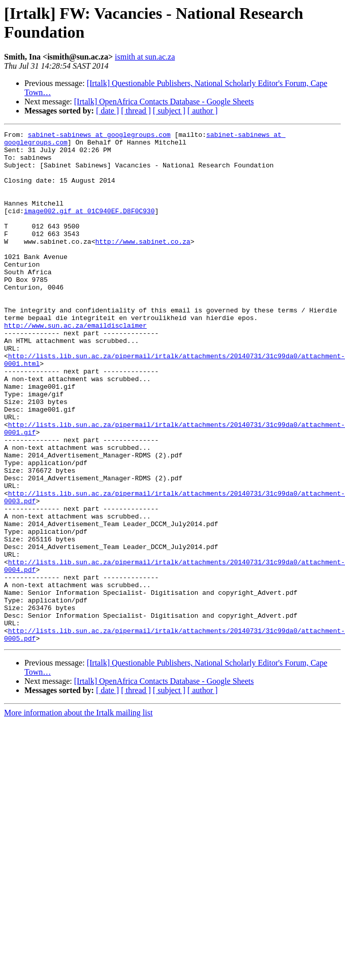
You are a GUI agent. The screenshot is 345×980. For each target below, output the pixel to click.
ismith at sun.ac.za (145, 57)
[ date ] (107, 111)
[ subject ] (169, 111)
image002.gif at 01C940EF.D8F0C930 (89, 227)
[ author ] (203, 111)
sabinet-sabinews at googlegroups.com (99, 136)
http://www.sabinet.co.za (143, 264)
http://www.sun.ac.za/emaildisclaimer (75, 365)
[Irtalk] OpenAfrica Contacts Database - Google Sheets (164, 102)
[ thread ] (136, 111)
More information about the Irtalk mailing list (78, 815)
